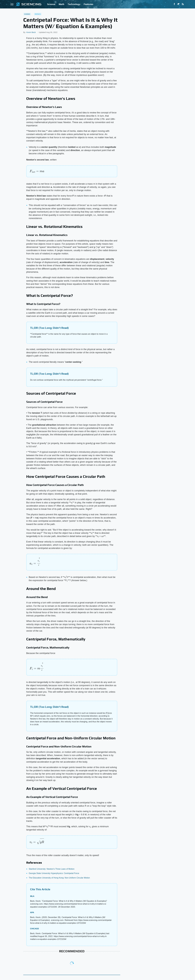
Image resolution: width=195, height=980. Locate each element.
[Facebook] (174, 4)
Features (88, 4)
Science (51, 4)
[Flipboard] (179, 4)
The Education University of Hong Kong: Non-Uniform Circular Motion (59, 878)
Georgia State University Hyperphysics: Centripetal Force (54, 873)
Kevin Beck (31, 32)
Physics (38, 14)
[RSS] (183, 4)
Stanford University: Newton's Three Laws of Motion (52, 869)
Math (61, 4)
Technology (74, 4)
